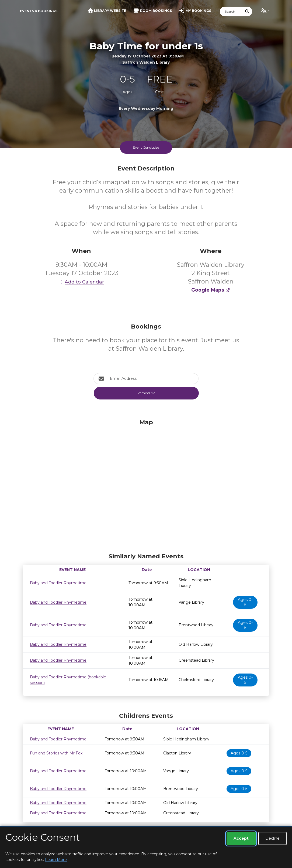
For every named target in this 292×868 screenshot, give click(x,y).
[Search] (231, 11)
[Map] (146, 484)
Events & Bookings (39, 11)
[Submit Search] (247, 11)
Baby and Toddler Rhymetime (58, 583)
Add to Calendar (81, 282)
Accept (241, 838)
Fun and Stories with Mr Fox (56, 753)
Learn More (56, 860)
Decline (272, 838)
